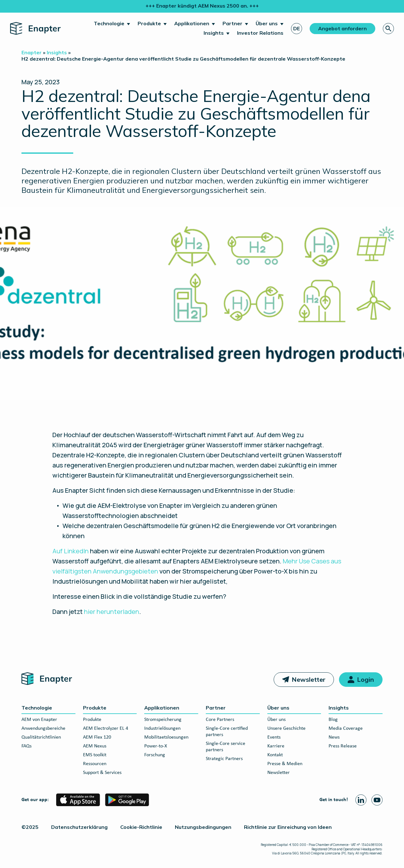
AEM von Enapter (39, 720)
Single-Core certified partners (227, 732)
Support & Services (102, 773)
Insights (214, 33)
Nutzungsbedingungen (203, 827)
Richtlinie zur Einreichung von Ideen (288, 827)
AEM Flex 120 (97, 737)
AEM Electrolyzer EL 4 (106, 728)
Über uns (267, 23)
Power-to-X (156, 746)
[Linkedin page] (361, 800)
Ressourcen (95, 764)
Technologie (109, 23)
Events (274, 737)
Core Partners (220, 720)
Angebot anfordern (342, 28)
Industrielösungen (162, 728)
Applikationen (192, 23)
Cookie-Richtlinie (141, 827)
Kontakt (275, 755)
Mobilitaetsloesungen (166, 737)
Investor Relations (260, 33)
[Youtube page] (377, 800)
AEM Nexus (95, 746)
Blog (333, 720)
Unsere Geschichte (286, 728)
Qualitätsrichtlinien (41, 737)
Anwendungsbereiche (43, 728)
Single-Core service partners (226, 747)
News (334, 737)
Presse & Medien (285, 764)
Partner (232, 23)
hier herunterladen (112, 612)
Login (365, 679)
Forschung (155, 755)
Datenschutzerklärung (79, 827)
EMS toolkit (95, 755)
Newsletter (309, 679)
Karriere (276, 746)
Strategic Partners (224, 759)
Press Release (343, 746)
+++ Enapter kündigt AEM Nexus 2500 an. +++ (202, 6)
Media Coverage (346, 728)
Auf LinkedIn (71, 551)
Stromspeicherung (163, 720)
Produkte (149, 23)
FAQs (27, 746)
